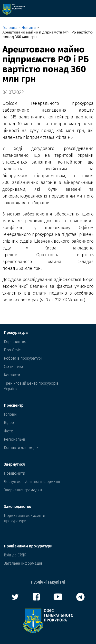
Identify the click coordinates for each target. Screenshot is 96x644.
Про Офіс (12, 350)
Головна (10, 28)
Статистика (14, 367)
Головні (11, 414)
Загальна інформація (23, 563)
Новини (29, 28)
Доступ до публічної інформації (32, 482)
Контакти (12, 375)
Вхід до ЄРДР (15, 555)
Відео (9, 423)
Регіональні (14, 439)
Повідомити (14, 473)
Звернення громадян (23, 490)
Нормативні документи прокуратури (24, 518)
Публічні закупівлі (48, 582)
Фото (9, 431)
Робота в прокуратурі (23, 358)
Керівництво (15, 342)
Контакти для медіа (21, 448)
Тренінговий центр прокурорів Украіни (31, 386)
